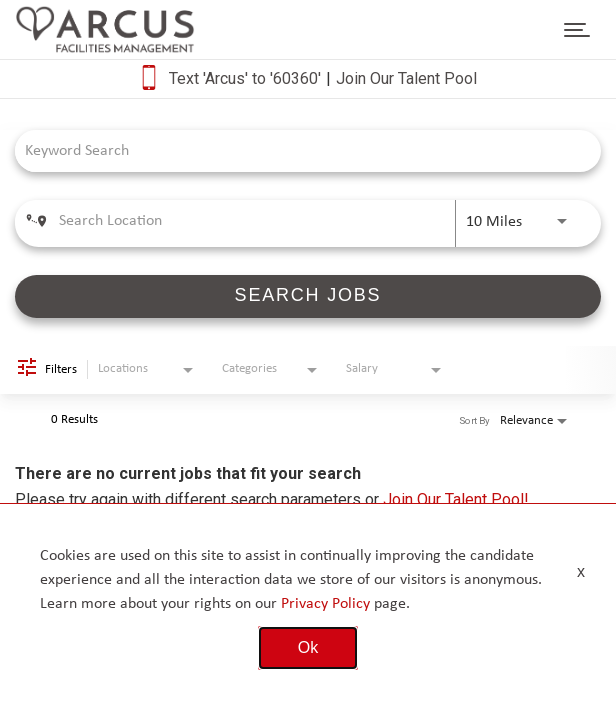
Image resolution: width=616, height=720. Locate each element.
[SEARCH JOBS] (308, 296)
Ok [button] (308, 647)
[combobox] (298, 150)
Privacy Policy (325, 604)
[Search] (308, 296)
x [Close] (581, 571)
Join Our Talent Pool (406, 78)
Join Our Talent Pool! (456, 499)
